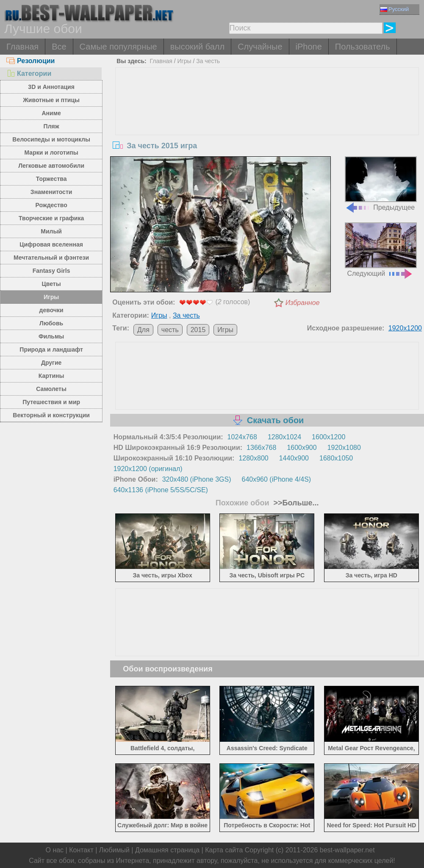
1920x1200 (405, 328)
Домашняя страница (167, 850)
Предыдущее (381, 184)
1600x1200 (328, 437)
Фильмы (51, 336)
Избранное (303, 303)
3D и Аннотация (51, 87)
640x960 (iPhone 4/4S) (277, 479)
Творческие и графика (51, 218)
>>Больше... (295, 503)
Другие (51, 363)
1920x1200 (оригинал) (148, 469)
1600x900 (302, 448)
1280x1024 (284, 437)
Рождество (51, 205)
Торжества (51, 179)
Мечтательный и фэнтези (51, 258)
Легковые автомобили (51, 166)
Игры (51, 297)
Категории (29, 73)
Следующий (381, 250)
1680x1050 (336, 458)
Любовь (51, 323)
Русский (395, 9)
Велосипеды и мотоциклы (51, 139)
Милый (51, 231)
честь (170, 330)
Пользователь (363, 47)
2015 (198, 330)
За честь (208, 61)
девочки (51, 310)
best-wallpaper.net (347, 850)
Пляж (51, 126)
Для (143, 330)
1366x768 (261, 448)
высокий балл (197, 47)
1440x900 (294, 458)
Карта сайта (224, 850)
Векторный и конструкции (51, 415)
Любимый (114, 850)
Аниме (51, 113)
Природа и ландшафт (51, 349)
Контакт (81, 850)
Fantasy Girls (51, 271)
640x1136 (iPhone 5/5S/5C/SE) (161, 490)
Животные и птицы (51, 100)
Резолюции (30, 61)
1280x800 (253, 458)
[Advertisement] (267, 131)
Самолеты (51, 389)
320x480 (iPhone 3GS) (197, 479)
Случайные (260, 47)
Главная (22, 47)
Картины (51, 376)
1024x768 (242, 437)
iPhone (309, 47)
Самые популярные (118, 47)
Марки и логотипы (51, 153)
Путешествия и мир (51, 402)
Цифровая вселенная (51, 244)
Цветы (51, 284)
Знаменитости (51, 192)
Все (59, 47)
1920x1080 (344, 448)
